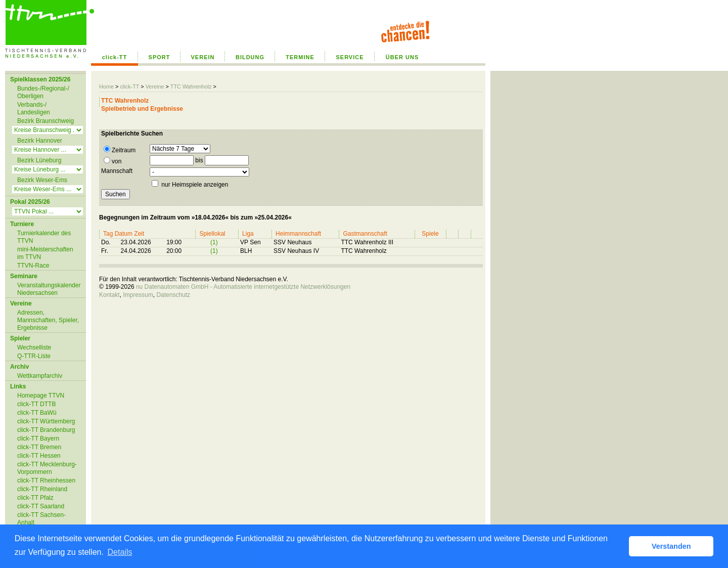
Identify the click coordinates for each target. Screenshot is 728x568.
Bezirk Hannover (40, 141)
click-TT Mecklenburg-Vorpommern (47, 468)
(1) (214, 242)
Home (106, 86)
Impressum (138, 295)
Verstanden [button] (671, 546)
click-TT (115, 57)
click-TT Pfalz (35, 498)
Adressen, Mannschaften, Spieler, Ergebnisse (48, 320)
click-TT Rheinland (42, 489)
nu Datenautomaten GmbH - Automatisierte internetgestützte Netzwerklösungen (243, 287)
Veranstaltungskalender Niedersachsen (49, 289)
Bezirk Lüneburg (39, 160)
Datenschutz (173, 295)
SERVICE (350, 57)
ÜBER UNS (402, 57)
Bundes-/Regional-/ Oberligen (43, 92)
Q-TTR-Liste (34, 356)
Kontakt (109, 295)
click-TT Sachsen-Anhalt (41, 519)
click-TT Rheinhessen (46, 480)
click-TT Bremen (39, 447)
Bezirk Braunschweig (45, 121)
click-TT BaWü (37, 413)
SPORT (160, 57)
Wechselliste (34, 347)
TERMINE (300, 57)
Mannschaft (117, 171)
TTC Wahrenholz (191, 86)
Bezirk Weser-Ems (42, 180)
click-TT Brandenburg (46, 430)
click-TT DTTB (36, 404)
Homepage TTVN (41, 396)
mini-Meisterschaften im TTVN (45, 253)
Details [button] (120, 552)
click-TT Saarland (41, 506)
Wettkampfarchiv (40, 376)
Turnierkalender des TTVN (44, 237)
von (112, 161)
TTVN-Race (33, 266)
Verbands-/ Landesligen (34, 108)
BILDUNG (250, 57)
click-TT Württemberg (46, 421)
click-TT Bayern (38, 439)
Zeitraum (120, 150)
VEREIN (203, 57)
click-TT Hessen (39, 456)
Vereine (155, 86)
